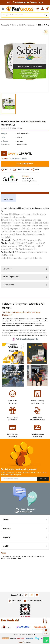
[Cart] (47, 9)
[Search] (25, 15)
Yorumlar (7, 269)
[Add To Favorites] (46, 32)
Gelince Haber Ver (25, 164)
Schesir (20, 137)
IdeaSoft (21, 642)
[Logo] (20, 8)
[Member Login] (42, 9)
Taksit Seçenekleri (11, 277)
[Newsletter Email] (25, 479)
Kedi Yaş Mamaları (23, 133)
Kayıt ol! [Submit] (43, 479)
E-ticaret (28, 642)
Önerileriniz (8, 285)
